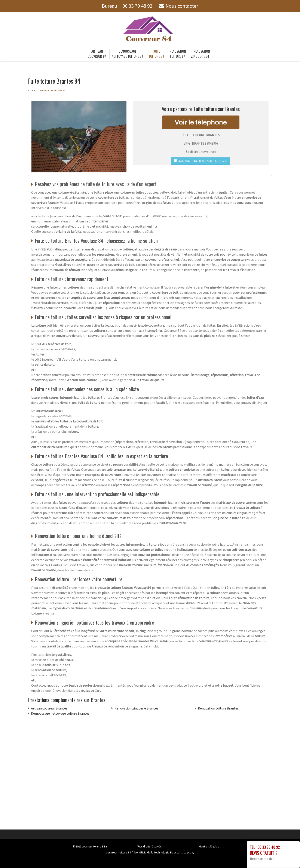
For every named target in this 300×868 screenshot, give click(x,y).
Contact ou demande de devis (201, 161)
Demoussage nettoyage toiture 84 (128, 54)
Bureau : (127, 6)
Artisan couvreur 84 (97, 54)
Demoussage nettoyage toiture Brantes (60, 713)
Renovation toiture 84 (178, 54)
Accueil (32, 90)
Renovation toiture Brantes (218, 708)
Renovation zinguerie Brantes (136, 708)
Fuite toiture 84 (156, 54)
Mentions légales (209, 846)
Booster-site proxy (182, 852)
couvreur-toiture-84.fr (94, 846)
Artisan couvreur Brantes (49, 708)
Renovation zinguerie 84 (201, 54)
